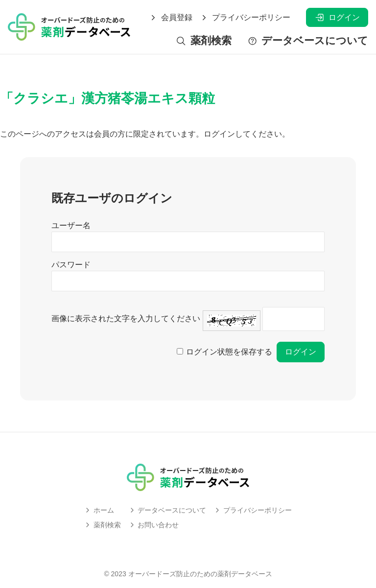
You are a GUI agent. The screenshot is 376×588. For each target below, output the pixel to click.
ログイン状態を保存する (229, 352)
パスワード (71, 265)
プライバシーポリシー (245, 18)
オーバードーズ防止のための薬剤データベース (200, 574)
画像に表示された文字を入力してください (126, 318)
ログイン (337, 17)
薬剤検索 (203, 41)
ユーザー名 (71, 225)
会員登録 (171, 18)
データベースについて (308, 41)
